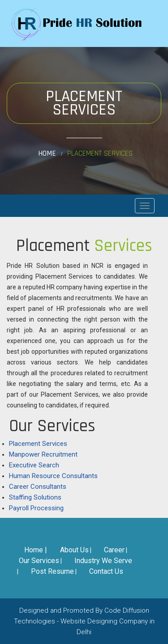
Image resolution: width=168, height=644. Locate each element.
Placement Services (38, 444)
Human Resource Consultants (53, 476)
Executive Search (34, 465)
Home (47, 154)
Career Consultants (38, 487)
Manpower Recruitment (43, 454)
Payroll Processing (36, 508)
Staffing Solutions (35, 497)
